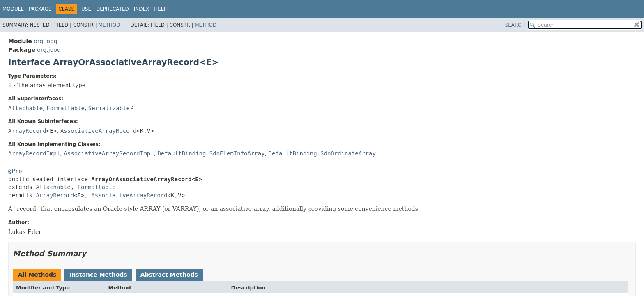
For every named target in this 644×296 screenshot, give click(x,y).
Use (86, 9)
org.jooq (45, 41)
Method (109, 25)
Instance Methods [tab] (98, 275)
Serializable (109, 108)
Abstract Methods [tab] (169, 275)
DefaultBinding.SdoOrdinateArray (322, 153)
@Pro (15, 171)
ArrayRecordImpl (34, 153)
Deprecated (113, 9)
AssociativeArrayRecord (98, 131)
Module (13, 9)
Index (142, 9)
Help (160, 9)
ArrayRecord (27, 131)
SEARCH (515, 25)
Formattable (66, 108)
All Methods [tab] (37, 275)
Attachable (25, 108)
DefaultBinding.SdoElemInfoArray (211, 153)
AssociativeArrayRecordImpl (109, 153)
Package (40, 9)
